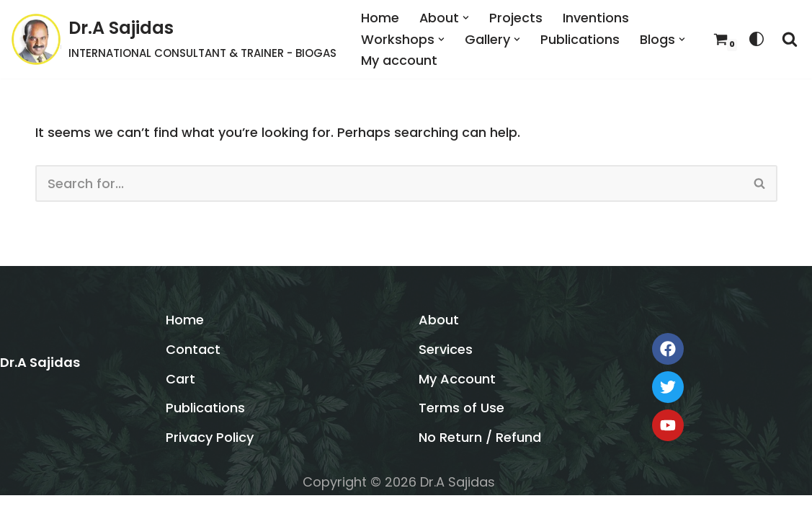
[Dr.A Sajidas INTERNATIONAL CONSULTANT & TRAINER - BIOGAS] (174, 39)
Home (380, 18)
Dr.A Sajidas (40, 386)
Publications (580, 39)
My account (399, 60)
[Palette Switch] (757, 39)
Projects (517, 18)
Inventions (597, 18)
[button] (467, 18)
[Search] (790, 39)
